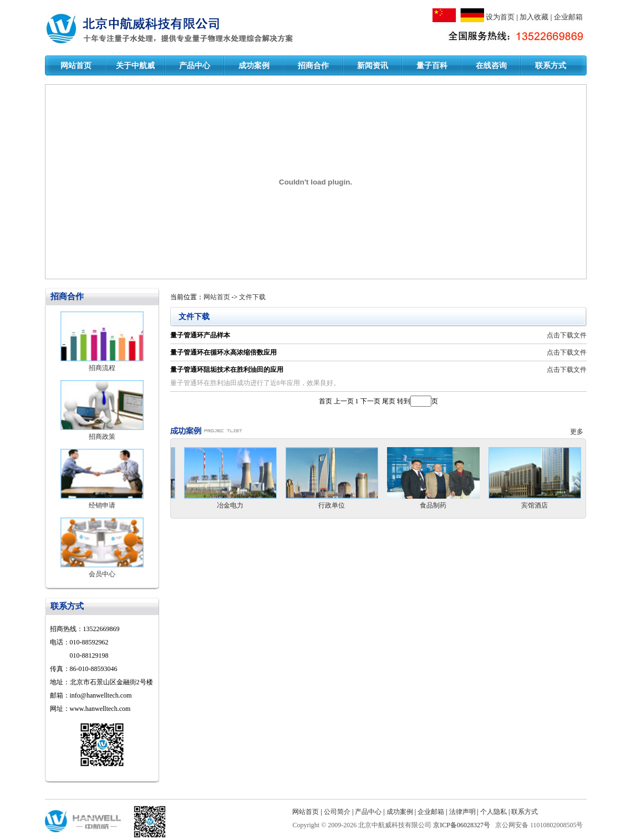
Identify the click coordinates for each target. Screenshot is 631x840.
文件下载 (252, 297)
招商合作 (313, 66)
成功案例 (254, 66)
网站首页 (76, 66)
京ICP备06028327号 (462, 825)
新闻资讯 (373, 66)
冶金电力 (230, 505)
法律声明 (462, 812)
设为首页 (500, 17)
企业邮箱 (568, 17)
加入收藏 (534, 17)
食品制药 (433, 505)
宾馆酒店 (535, 505)
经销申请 (102, 505)
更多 (578, 432)
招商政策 (102, 437)
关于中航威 (135, 66)
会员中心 (102, 574)
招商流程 (102, 368)
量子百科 (432, 66)
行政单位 (332, 505)
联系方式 (551, 66)
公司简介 (337, 812)
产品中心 (195, 66)
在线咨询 (491, 66)
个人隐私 (493, 812)
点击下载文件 (567, 335)
